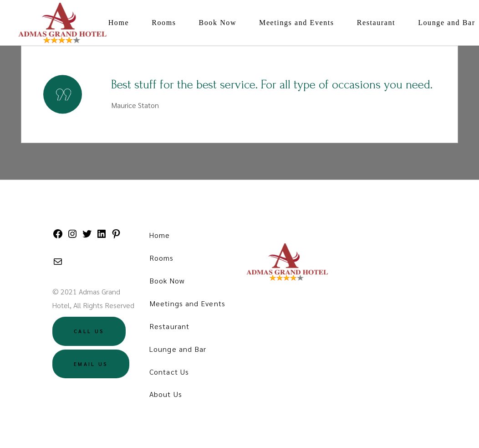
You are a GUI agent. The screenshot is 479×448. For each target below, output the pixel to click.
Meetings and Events (187, 303)
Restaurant (169, 326)
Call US (89, 331)
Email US (91, 364)
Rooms (162, 258)
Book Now (167, 281)
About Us (166, 394)
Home (160, 235)
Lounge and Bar (178, 349)
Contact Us (169, 372)
